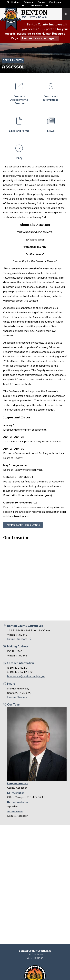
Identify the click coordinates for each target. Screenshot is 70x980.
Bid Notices (13, 2)
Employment (56, 2)
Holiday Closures (17, 697)
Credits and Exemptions (51, 90)
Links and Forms (19, 123)
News (51, 123)
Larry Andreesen (18, 784)
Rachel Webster (18, 802)
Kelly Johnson (16, 793)
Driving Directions (19, 639)
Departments (13, 60)
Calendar (29, 2)
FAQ (24, 6)
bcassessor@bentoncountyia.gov (26, 676)
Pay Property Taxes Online (23, 525)
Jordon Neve (15, 812)
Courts (42, 2)
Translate (36, 6)
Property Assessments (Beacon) (19, 92)
